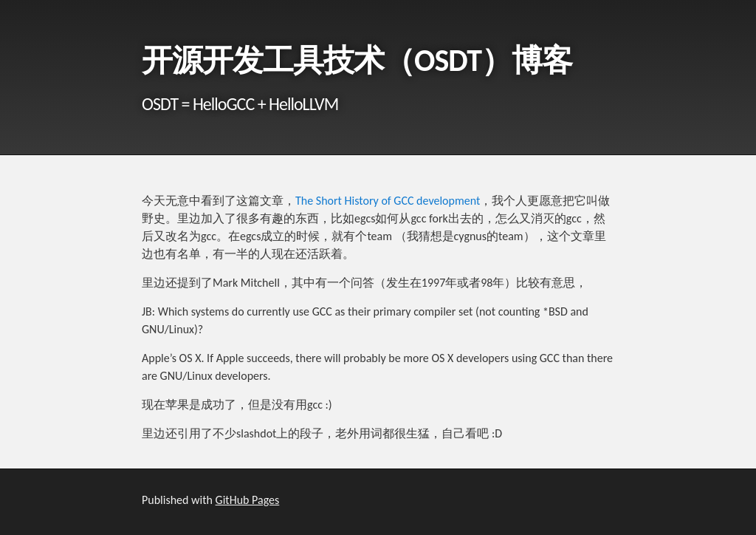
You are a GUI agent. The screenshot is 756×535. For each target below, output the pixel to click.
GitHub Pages (248, 500)
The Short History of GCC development (388, 201)
